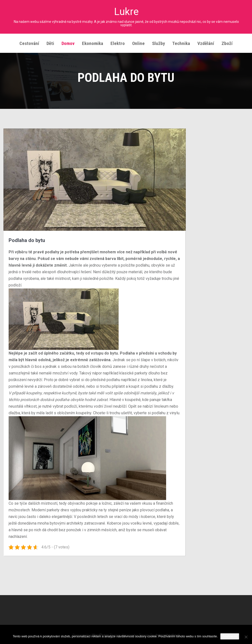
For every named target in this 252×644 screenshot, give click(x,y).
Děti (50, 42)
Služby (158, 42)
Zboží (227, 42)
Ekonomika (93, 42)
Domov (68, 42)
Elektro (118, 42)
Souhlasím (230, 636)
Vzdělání (206, 42)
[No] (246, 637)
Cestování (29, 42)
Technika (181, 42)
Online (138, 42)
